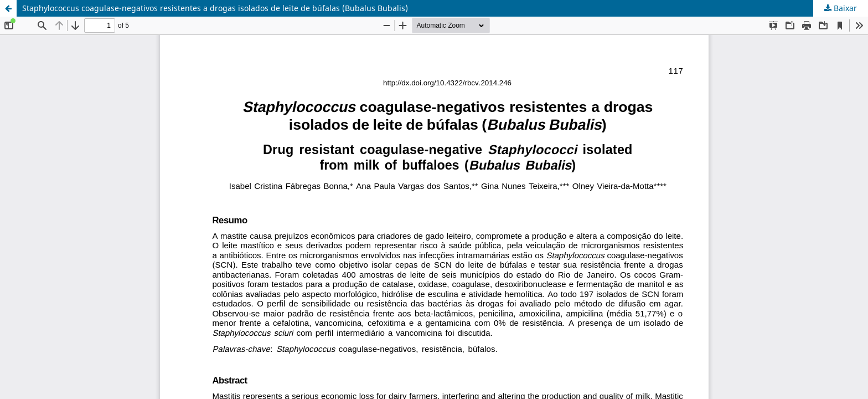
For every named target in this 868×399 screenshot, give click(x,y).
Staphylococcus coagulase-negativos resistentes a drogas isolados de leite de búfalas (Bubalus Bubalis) (215, 8)
